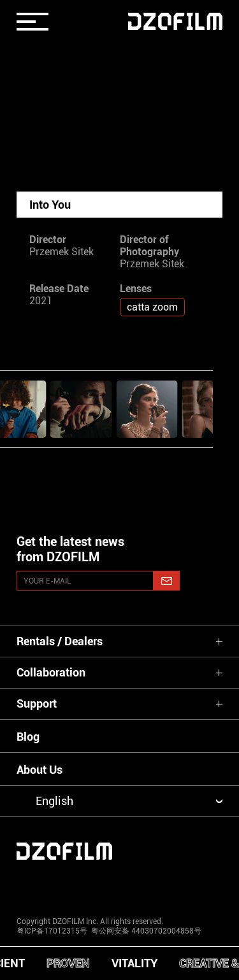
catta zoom (152, 307)
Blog (28, 737)
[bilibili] (205, 885)
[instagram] (34, 885)
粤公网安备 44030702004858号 (145, 931)
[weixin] (162, 885)
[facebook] (119, 885)
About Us (40, 770)
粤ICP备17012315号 (52, 931)
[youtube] (77, 885)
